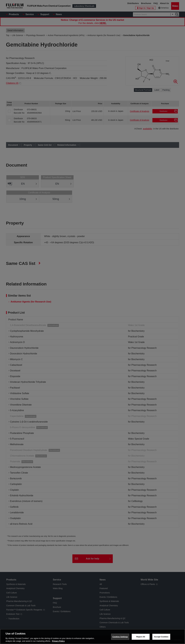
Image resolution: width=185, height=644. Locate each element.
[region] (92, 637)
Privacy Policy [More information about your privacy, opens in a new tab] (58, 641)
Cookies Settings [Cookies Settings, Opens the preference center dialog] (120, 637)
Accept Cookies (161, 637)
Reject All (141, 637)
